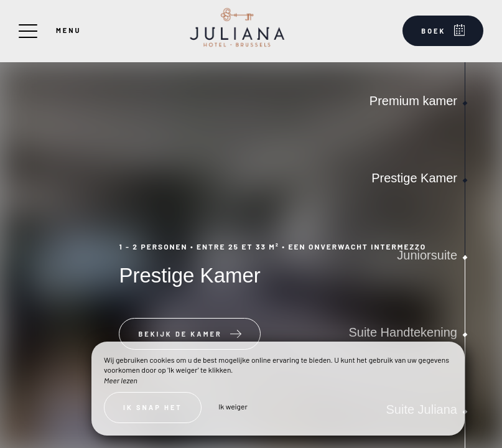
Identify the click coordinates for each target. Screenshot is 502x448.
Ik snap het (153, 407)
